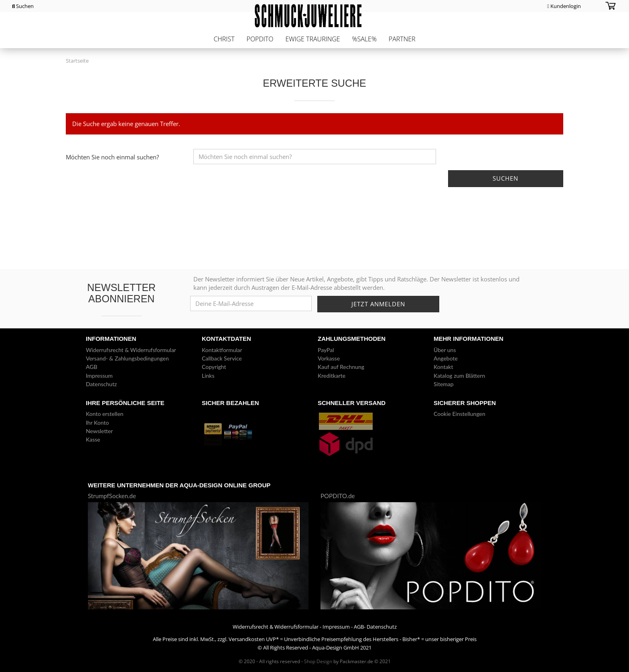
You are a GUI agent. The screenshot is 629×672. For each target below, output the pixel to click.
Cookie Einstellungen (460, 414)
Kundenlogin (564, 6)
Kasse (93, 439)
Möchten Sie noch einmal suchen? (112, 157)
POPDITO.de (338, 496)
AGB (92, 367)
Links (208, 376)
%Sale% (364, 39)
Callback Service (222, 358)
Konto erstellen (105, 414)
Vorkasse (329, 358)
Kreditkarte (332, 376)
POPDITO (260, 39)
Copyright (214, 367)
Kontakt (443, 367)
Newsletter (99, 431)
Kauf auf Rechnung (341, 367)
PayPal (326, 350)
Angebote (446, 358)
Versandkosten (247, 639)
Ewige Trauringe (312, 39)
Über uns (445, 350)
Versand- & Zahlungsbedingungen (127, 358)
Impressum (99, 376)
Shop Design (318, 661)
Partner (402, 39)
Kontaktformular (222, 350)
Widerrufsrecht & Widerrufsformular (131, 350)
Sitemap (444, 384)
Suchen (23, 6)
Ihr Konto (97, 423)
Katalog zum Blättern (459, 376)
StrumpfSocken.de (112, 496)
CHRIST (224, 39)
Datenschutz (101, 384)
